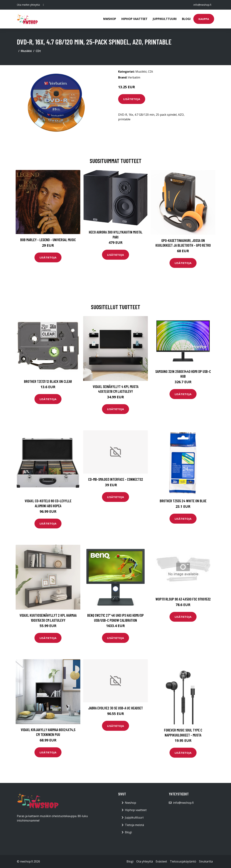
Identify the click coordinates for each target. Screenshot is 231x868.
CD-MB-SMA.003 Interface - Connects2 (116, 479)
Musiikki (26, 51)
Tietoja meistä (134, 825)
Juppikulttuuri (165, 19)
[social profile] (43, 5)
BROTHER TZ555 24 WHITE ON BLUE (183, 501)
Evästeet (161, 861)
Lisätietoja (132, 99)
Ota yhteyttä (145, 861)
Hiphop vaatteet (134, 19)
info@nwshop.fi (202, 5)
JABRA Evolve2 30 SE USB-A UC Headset (116, 708)
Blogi (186, 19)
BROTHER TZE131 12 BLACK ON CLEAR (48, 381)
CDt (38, 51)
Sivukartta (206, 861)
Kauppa (204, 19)
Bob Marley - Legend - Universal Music (48, 240)
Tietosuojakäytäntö (183, 861)
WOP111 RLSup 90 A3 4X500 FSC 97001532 (183, 599)
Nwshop (110, 19)
